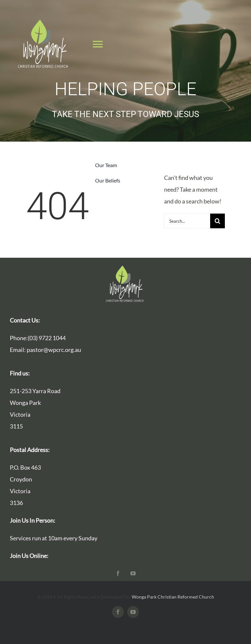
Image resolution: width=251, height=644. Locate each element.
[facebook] (118, 573)
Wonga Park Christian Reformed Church (173, 597)
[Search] (218, 221)
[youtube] (133, 573)
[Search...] (187, 221)
